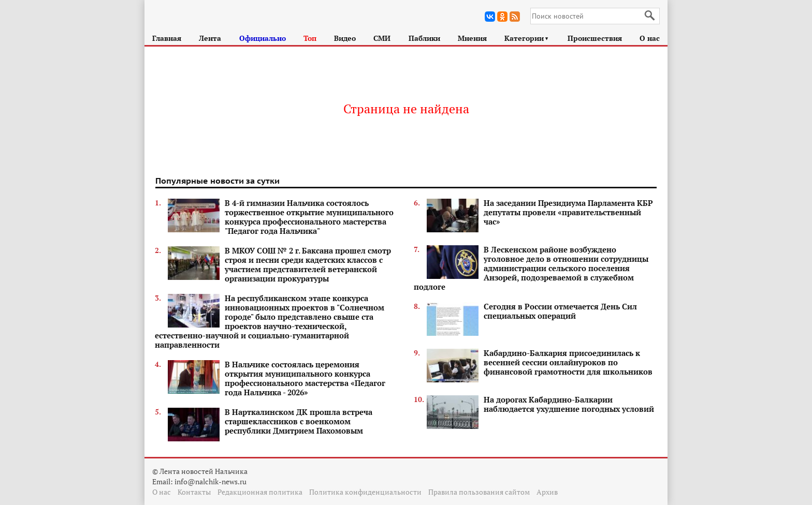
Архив (547, 492)
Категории (527, 38)
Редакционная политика (260, 492)
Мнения (472, 38)
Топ (310, 38)
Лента (210, 38)
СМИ (382, 38)
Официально (263, 38)
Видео (345, 38)
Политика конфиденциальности (365, 492)
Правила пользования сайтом (479, 492)
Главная (167, 38)
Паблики (424, 38)
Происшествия (595, 38)
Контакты (194, 492)
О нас (650, 38)
